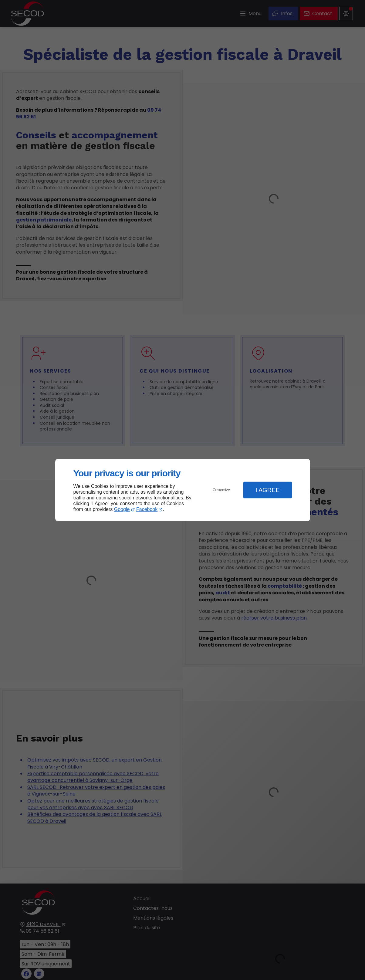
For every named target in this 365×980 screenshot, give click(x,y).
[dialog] (183, 490)
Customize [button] (221, 490)
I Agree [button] (268, 490)
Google (122, 509)
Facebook (147, 509)
